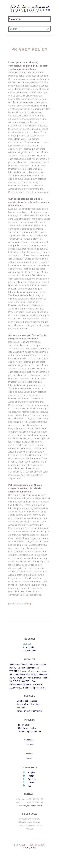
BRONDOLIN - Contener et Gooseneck (26, 685)
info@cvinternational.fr (33, 806)
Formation (21, 708)
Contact (30, 745)
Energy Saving (24, 725)
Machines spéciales (27, 728)
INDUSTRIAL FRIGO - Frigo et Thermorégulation (29, 678)
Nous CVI (27, 644)
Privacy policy (30, 848)
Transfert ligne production (29, 732)
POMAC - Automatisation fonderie (24, 668)
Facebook (32, 779)
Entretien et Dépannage (27, 701)
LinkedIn (31, 783)
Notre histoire (29, 647)
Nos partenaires (30, 651)
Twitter (31, 776)
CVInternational (30, 7)
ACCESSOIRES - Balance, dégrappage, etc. (28, 688)
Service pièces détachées (28, 704)
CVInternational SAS (33, 845)
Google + (32, 773)
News (29, 759)
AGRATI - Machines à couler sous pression (28, 665)
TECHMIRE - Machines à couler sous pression (29, 671)
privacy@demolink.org (20, 604)
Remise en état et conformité (29, 711)
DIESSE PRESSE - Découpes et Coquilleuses (28, 675)
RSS (29, 786)
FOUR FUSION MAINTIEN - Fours (23, 681)
